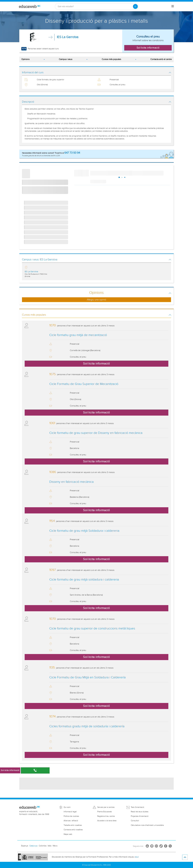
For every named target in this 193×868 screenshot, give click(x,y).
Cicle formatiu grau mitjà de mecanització (78, 335)
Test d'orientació (137, 807)
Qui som (67, 807)
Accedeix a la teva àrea (107, 821)
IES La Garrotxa (68, 37)
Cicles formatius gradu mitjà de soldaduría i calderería (87, 726)
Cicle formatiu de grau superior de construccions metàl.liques (92, 628)
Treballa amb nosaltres (73, 825)
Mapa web (68, 834)
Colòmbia (43, 846)
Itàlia (50, 846)
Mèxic (55, 846)
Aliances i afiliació (71, 821)
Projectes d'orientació (140, 816)
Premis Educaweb (105, 812)
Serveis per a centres (106, 807)
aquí (137, 857)
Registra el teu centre (106, 816)
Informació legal (70, 812)
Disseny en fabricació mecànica (72, 482)
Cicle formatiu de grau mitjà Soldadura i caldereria (84, 531)
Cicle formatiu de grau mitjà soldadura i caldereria (84, 580)
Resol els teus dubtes (140, 812)
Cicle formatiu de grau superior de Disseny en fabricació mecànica (96, 433)
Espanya (25, 846)
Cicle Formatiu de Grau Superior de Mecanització (84, 384)
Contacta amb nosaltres (73, 830)
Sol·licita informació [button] (148, 48)
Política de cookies (71, 816)
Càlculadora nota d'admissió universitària (147, 825)
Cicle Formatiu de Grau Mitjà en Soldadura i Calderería (88, 677)
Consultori (135, 821)
